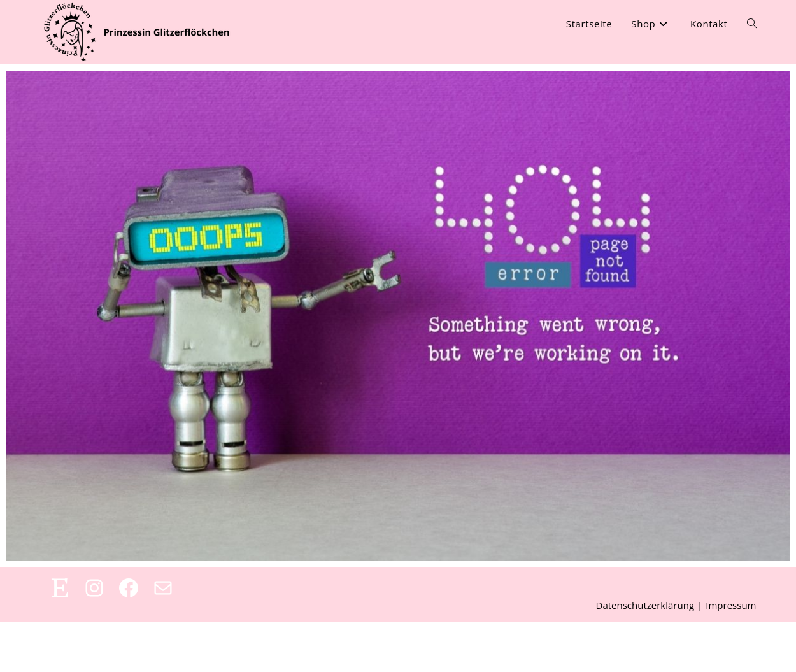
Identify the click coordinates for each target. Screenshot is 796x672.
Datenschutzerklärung (645, 655)
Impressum (731, 655)
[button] (28, 644)
